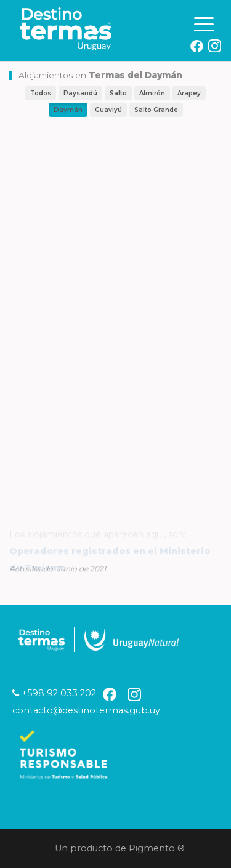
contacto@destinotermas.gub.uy (86, 710)
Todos (41, 93)
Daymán (68, 110)
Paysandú (80, 93)
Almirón (152, 93)
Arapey (189, 93)
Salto (118, 93)
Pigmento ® (159, 848)
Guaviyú (108, 110)
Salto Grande (156, 110)
